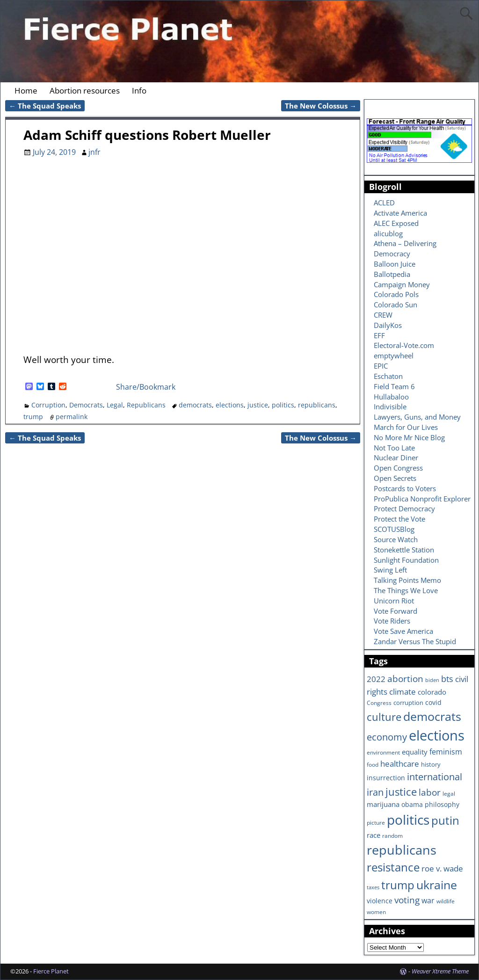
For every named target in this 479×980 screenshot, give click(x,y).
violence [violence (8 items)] (380, 901)
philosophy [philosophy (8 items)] (442, 804)
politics (283, 405)
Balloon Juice (395, 264)
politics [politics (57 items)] (408, 820)
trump (33, 417)
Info (139, 91)
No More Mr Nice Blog (409, 437)
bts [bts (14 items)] (447, 679)
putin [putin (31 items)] (445, 820)
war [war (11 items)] (428, 900)
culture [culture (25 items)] (384, 717)
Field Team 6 (394, 386)
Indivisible (390, 407)
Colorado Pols (396, 294)
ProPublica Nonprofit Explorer (422, 499)
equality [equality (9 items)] (415, 752)
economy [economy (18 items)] (387, 737)
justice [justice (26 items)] (401, 792)
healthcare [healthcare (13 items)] (400, 763)
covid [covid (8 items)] (433, 702)
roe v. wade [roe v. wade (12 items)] (442, 868)
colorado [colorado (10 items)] (432, 692)
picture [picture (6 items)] (376, 822)
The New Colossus (321, 106)
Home (26, 91)
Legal (115, 405)
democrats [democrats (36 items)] (432, 716)
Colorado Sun (396, 305)
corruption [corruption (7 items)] (408, 703)
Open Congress (398, 468)
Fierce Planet (51, 971)
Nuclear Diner (396, 457)
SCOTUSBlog (394, 529)
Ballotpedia (392, 274)
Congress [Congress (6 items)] (379, 703)
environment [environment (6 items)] (383, 752)
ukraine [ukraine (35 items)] (437, 885)
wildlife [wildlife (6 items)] (446, 901)
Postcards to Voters (405, 488)
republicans (317, 405)
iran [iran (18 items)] (375, 792)
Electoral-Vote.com (404, 345)
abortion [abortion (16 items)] (405, 679)
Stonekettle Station (404, 550)
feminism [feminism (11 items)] (446, 752)
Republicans (146, 405)
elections (230, 405)
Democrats (86, 405)
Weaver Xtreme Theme (440, 971)
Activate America (400, 213)
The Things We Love (406, 590)
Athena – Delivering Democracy (405, 248)
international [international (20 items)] (435, 777)
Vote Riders (392, 621)
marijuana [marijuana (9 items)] (383, 804)
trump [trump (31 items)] (398, 885)
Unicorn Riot (394, 601)
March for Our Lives (406, 427)
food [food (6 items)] (373, 764)
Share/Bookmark (146, 387)
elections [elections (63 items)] (437, 735)
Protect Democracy (404, 508)
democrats (195, 405)
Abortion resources (85, 91)
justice (258, 405)
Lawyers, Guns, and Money (417, 417)
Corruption (48, 405)
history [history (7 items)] (431, 764)
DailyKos (388, 325)
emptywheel (394, 356)
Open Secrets (395, 478)
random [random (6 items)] (392, 835)
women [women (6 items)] (376, 912)
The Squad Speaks (45, 106)
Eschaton (388, 376)
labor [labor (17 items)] (430, 792)
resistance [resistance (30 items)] (393, 867)
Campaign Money (402, 284)
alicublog (388, 233)
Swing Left (390, 570)
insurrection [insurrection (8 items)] (386, 778)
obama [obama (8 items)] (412, 804)
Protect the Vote (399, 519)
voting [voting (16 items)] (407, 900)
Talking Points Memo (407, 580)
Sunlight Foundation (406, 560)
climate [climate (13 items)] (403, 691)
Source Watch (396, 539)
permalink (72, 417)
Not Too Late (394, 448)
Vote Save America (403, 631)
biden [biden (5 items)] (432, 680)
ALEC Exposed (396, 223)
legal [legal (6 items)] (449, 793)
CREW (383, 315)
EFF (379, 335)
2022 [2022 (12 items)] (376, 679)
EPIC (381, 366)
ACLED (384, 203)
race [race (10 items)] (374, 835)
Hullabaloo (391, 397)
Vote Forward (396, 611)
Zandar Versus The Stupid (415, 641)
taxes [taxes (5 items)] (373, 887)
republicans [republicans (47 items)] (402, 850)
